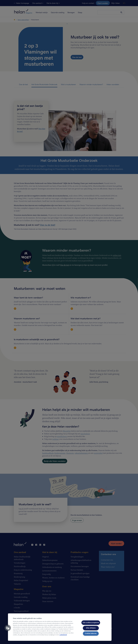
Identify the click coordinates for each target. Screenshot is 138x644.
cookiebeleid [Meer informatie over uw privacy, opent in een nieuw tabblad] (63, 635)
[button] (8, 628)
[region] (60, 627)
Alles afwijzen (91, 628)
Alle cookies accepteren (91, 623)
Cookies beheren (91, 633)
